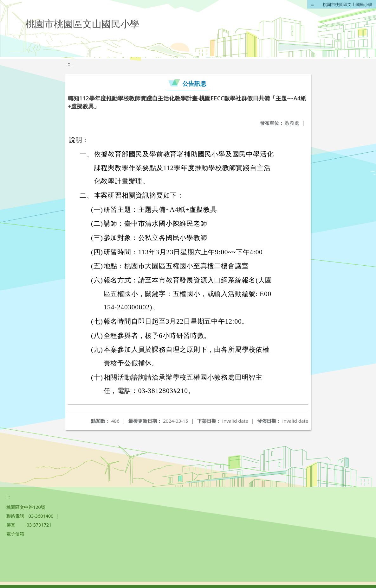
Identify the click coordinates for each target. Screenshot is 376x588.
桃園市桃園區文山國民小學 (347, 4)
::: (313, 4)
